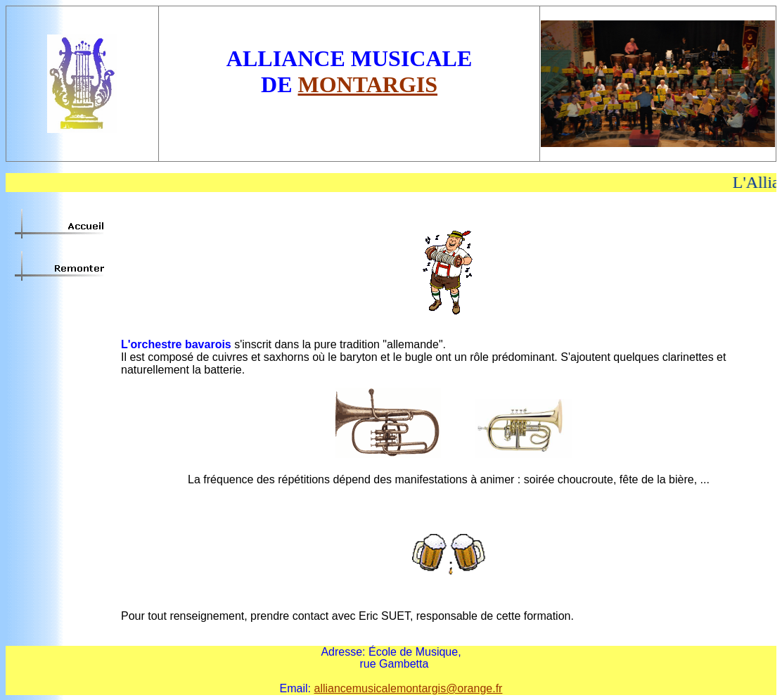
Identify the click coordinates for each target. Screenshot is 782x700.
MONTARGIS (368, 84)
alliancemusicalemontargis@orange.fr (408, 688)
